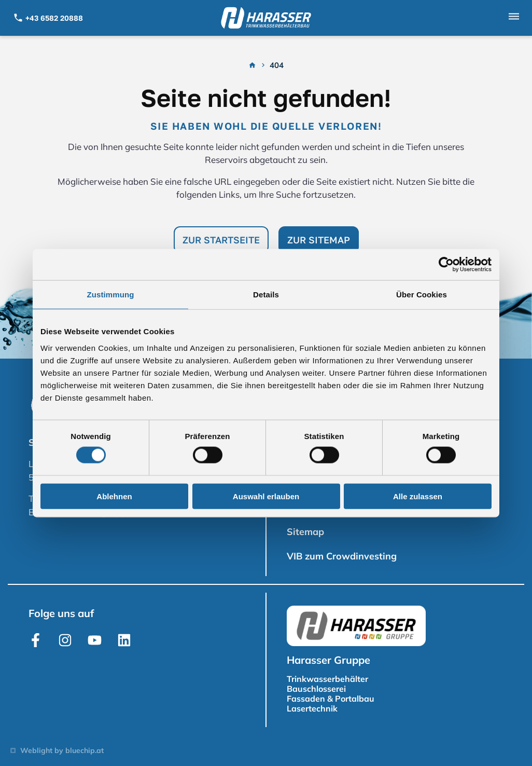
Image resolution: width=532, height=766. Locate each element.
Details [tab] (266, 295)
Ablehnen (114, 496)
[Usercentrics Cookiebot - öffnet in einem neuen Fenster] (446, 265)
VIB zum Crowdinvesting (342, 556)
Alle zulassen (418, 496)
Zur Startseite (221, 240)
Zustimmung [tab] (111, 295)
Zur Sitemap (319, 240)
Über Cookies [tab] (422, 295)
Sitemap (305, 532)
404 (277, 65)
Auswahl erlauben (266, 496)
